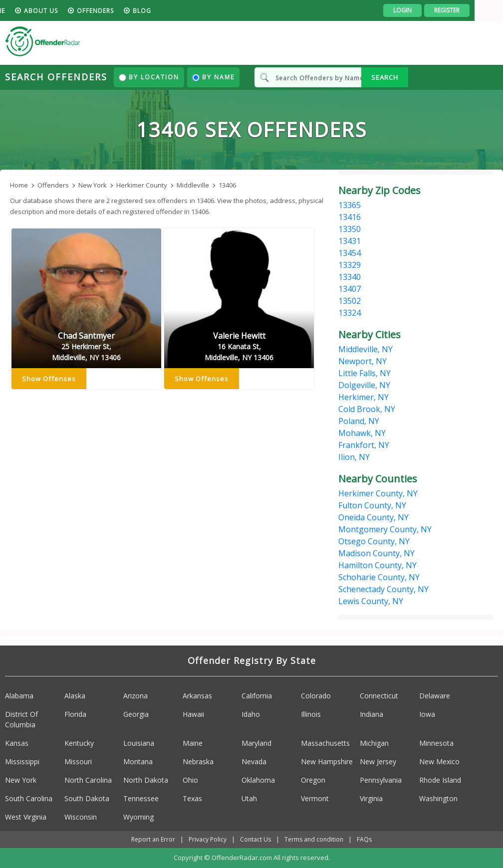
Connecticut (379, 696)
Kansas (17, 744)
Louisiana (139, 744)
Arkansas (197, 696)
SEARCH (385, 77)
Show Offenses (49, 379)
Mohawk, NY (362, 433)
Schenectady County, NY (383, 589)
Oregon (313, 780)
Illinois (311, 715)
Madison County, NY (377, 553)
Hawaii (193, 715)
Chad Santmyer (86, 347)
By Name (213, 77)
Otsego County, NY (374, 541)
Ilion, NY (354, 457)
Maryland (256, 744)
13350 (350, 229)
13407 (350, 289)
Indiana (372, 715)
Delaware (435, 696)
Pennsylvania (381, 780)
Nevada (254, 762)
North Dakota (146, 780)
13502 (350, 301)
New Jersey (378, 762)
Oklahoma (258, 780)
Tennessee (141, 799)
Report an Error (153, 840)
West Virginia (26, 817)
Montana (138, 762)
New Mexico (439, 762)
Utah (249, 799)
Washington (438, 799)
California (257, 696)
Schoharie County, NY (379, 577)
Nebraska (198, 762)
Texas (192, 799)
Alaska (75, 696)
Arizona (135, 696)
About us (69, 11)
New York (21, 780)
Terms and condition (314, 840)
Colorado (316, 696)
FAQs (364, 840)
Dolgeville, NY (364, 385)
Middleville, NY (366, 349)
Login (431, 10)
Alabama (19, 696)
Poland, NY (359, 421)
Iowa (427, 715)
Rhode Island (440, 780)
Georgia (136, 715)
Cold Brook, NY (367, 409)
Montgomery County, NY (385, 529)
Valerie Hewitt (239, 347)
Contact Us (255, 840)
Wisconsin (81, 817)
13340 (350, 277)
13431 (350, 241)
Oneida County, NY (374, 517)
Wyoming (138, 817)
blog (170, 11)
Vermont (315, 799)
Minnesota (436, 744)
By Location (149, 77)
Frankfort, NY (364, 445)
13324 (350, 313)
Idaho (251, 715)
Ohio (190, 780)
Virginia (371, 799)
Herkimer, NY (364, 397)
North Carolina (88, 780)
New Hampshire (327, 762)
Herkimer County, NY (378, 493)
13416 (350, 217)
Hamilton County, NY (377, 565)
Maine (193, 744)
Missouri (78, 762)
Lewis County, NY (371, 601)
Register (475, 10)
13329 (350, 265)
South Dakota (87, 799)
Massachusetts (325, 744)
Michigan (374, 744)
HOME (24, 11)
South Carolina (29, 799)
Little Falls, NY (365, 373)
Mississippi (22, 762)
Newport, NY (363, 361)
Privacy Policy (208, 840)
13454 (350, 253)
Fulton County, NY (372, 505)
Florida (75, 715)
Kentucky (79, 744)
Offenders (124, 11)
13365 (350, 205)
